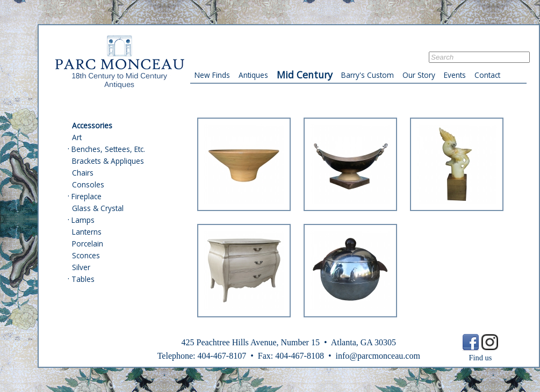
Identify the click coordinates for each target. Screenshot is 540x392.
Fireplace (87, 196)
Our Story (419, 75)
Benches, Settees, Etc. (108, 149)
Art (77, 137)
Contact (487, 75)
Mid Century (305, 75)
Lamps (83, 220)
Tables (83, 279)
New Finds (212, 75)
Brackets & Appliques (108, 161)
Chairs (83, 173)
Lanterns (87, 232)
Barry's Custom (368, 75)
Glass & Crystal (98, 208)
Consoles (88, 184)
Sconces (86, 255)
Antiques (253, 75)
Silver (81, 267)
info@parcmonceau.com (377, 356)
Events (455, 75)
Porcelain (88, 244)
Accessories (92, 125)
